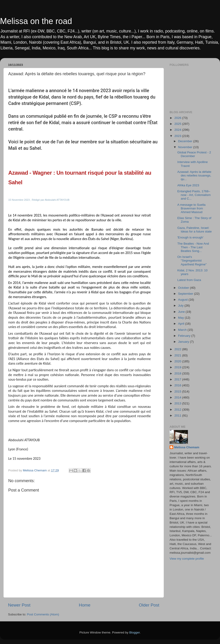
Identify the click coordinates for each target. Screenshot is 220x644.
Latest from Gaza (189, 280)
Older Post (149, 605)
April (182, 324)
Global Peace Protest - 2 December (194, 154)
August (183, 300)
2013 (178, 403)
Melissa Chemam (187, 447)
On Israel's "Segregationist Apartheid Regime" (192, 261)
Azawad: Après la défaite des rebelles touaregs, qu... (194, 175)
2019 (178, 367)
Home (85, 605)
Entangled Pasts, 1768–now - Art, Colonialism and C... (194, 195)
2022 (178, 349)
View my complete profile (187, 559)
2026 (178, 118)
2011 (178, 416)
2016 (178, 385)
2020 (178, 361)
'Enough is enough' (190, 237)
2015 (178, 391)
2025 (178, 124)
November (186, 147)
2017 (178, 379)
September (186, 294)
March (183, 330)
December (186, 141)
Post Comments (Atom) (43, 614)
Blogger (135, 632)
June (182, 312)
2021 (178, 355)
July (181, 306)
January (184, 342)
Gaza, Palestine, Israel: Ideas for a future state (195, 230)
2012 (178, 410)
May (181, 318)
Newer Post (19, 605)
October (184, 288)
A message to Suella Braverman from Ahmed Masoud (191, 208)
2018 (178, 373)
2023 (178, 136)
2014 (178, 397)
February (185, 336)
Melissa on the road (36, 21)
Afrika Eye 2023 (188, 185)
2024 (178, 130)
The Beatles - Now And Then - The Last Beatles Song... (193, 247)
